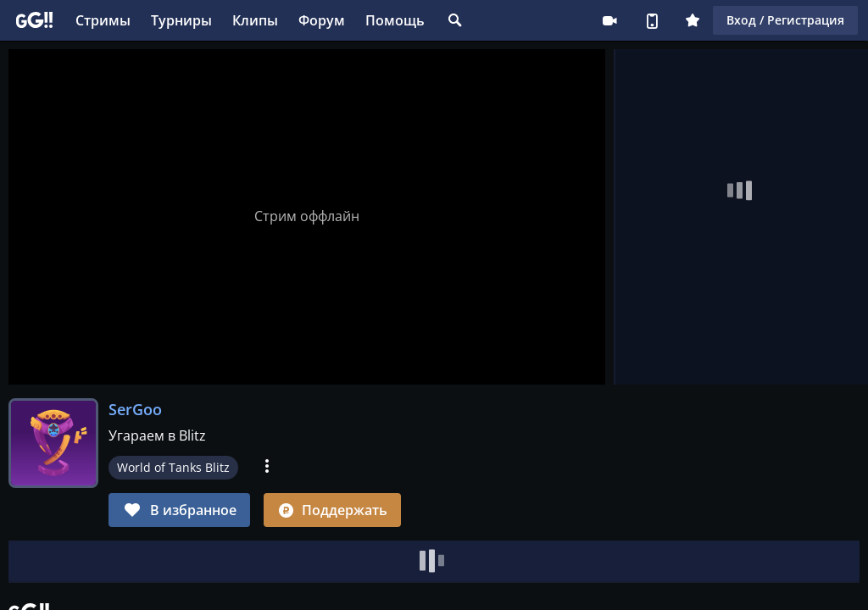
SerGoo (135, 409)
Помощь (395, 20)
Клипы (255, 20)
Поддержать (332, 510)
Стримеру (609, 20)
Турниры (181, 20)
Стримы (103, 20)
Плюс (693, 20)
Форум (322, 20)
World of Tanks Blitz (173, 467)
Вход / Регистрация (785, 20)
